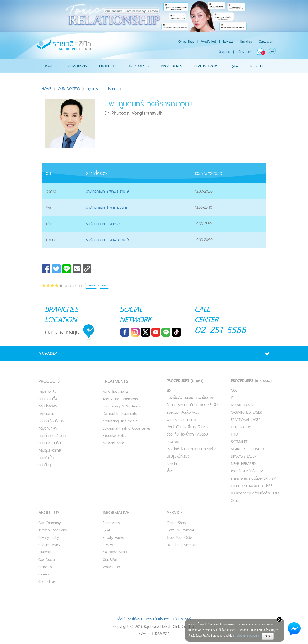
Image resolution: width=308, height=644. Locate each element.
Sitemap (45, 552)
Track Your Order (180, 537)
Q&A (234, 66)
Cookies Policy (49, 545)
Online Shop (186, 41)
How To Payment (181, 530)
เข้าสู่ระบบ (224, 52)
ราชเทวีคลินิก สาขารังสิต (104, 224)
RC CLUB (257, 66)
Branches (246, 41)
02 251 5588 (220, 330)
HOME (48, 66)
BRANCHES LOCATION (62, 314)
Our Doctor (47, 559)
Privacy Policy (49, 537)
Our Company (50, 523)
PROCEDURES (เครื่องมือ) (251, 381)
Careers (44, 574)
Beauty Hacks (113, 537)
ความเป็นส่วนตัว (157, 619)
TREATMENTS (139, 66)
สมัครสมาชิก (245, 52)
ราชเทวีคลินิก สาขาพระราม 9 (107, 191)
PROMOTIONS (76, 66)
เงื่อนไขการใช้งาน (130, 619)
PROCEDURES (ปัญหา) (185, 381)
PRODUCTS (108, 66)
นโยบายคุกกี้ (182, 619)
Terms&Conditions (53, 530)
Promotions (111, 523)
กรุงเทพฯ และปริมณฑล (101, 89)
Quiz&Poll (110, 559)
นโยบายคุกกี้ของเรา (248, 635)
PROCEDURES (172, 66)
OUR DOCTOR (69, 89)
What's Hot (209, 41)
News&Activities (115, 552)
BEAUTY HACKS (206, 66)
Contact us (266, 41)
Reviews (228, 41)
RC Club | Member (182, 545)
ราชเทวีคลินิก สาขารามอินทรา (108, 207)
